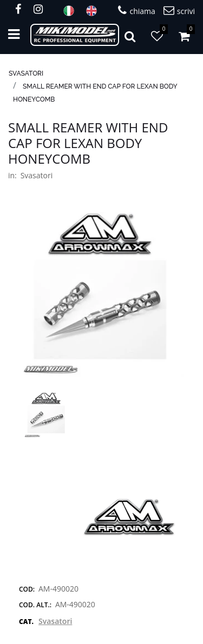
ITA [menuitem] (72, 11)
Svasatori (26, 73)
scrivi (179, 11)
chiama (136, 11)
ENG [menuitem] (95, 11)
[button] (101, 294)
